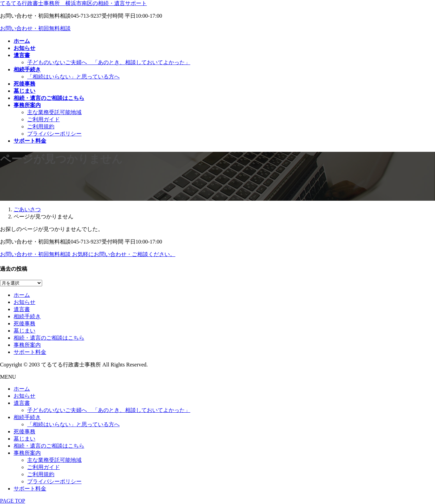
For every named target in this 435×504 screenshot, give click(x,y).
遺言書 (22, 309)
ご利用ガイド (43, 119)
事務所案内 (27, 345)
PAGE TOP (13, 501)
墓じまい (24, 331)
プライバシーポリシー (54, 134)
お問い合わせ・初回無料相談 (35, 28)
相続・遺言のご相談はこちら (49, 338)
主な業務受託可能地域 (54, 112)
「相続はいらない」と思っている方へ (73, 77)
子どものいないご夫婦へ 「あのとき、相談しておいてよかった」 (109, 62)
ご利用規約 (41, 127)
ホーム (22, 295)
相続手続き (27, 316)
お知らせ (24, 302)
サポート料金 (30, 352)
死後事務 (24, 323)
